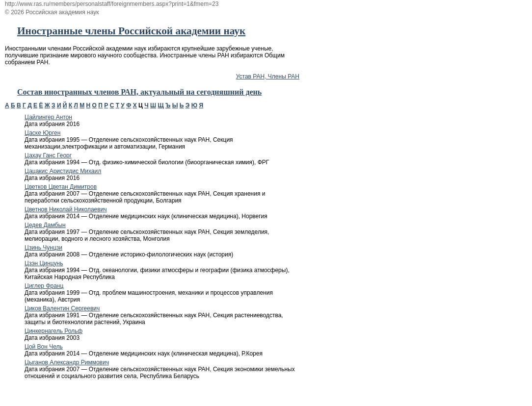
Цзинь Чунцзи (43, 248)
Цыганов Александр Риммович (67, 362)
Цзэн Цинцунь (44, 263)
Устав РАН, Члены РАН (268, 76)
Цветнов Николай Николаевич (66, 209)
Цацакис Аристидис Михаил (63, 171)
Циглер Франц (44, 286)
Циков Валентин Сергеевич (62, 308)
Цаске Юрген (42, 133)
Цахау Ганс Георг (48, 155)
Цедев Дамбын (45, 225)
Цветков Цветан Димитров (61, 187)
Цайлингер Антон (48, 117)
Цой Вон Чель (44, 347)
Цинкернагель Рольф (53, 331)
